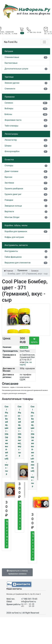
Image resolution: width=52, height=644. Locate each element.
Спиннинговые (12, 57)
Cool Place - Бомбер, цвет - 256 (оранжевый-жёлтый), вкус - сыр (6, 440)
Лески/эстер (11, 140)
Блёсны (8, 114)
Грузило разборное (14, 189)
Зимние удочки (12, 83)
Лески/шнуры (11, 134)
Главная (8, 271)
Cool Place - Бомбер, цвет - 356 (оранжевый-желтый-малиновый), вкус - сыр (32, 446)
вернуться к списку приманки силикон (17, 572)
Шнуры (8, 146)
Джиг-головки (11, 171)
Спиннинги (10, 89)
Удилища (9, 77)
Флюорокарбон (12, 151)
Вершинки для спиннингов (18, 263)
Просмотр (7, 534)
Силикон (9, 103)
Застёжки (9, 183)
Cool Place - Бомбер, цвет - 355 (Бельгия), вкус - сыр (19, 431)
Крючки (8, 177)
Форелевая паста (13, 120)
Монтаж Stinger (12, 217)
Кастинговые (11, 63)
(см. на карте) (26, 363)
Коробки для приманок (16, 231)
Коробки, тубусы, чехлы (16, 225)
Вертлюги (9, 211)
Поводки (9, 200)
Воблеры (9, 109)
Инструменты (11, 251)
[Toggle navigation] (44, 42)
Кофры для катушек (14, 237)
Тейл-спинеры (11, 126)
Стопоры (9, 166)
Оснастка (9, 160)
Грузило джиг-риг (13, 194)
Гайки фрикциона (13, 257)
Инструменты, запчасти (16, 245)
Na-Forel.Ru (11, 42)
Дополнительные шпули (16, 69)
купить (34, 341)
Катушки (9, 51)
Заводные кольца (13, 206)
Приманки (10, 97)
